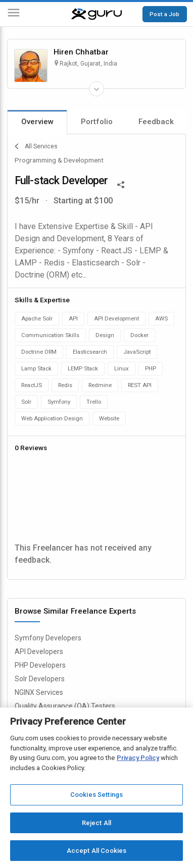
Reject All (96, 823)
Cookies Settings (96, 795)
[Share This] (121, 184)
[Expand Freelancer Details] (96, 89)
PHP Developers (40, 665)
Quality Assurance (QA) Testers (65, 706)
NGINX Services (39, 692)
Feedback (156, 122)
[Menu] (14, 14)
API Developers (39, 652)
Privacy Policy (138, 758)
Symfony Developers (48, 638)
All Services (36, 146)
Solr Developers (40, 679)
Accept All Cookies (96, 851)
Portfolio (97, 122)
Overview (37, 122)
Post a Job (164, 14)
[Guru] (96, 14)
